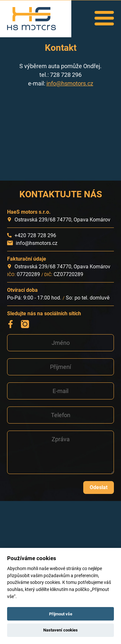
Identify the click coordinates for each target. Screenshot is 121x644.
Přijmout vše (61, 614)
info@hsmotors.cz (70, 83)
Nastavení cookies (60, 630)
